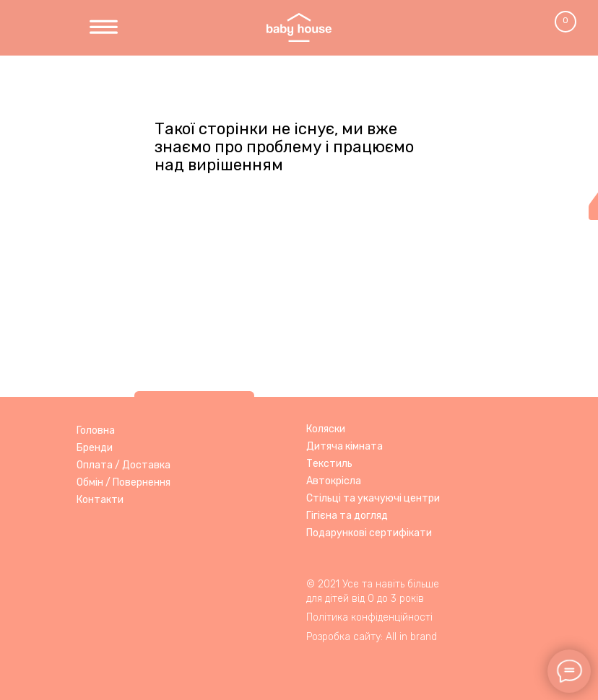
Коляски (326, 429)
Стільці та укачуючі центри (373, 498)
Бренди (95, 448)
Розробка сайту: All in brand (372, 637)
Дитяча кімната (344, 446)
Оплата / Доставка (123, 465)
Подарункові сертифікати (369, 533)
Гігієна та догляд (347, 516)
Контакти (100, 500)
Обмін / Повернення (123, 482)
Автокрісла (334, 481)
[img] (104, 28)
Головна (96, 430)
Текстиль (329, 464)
